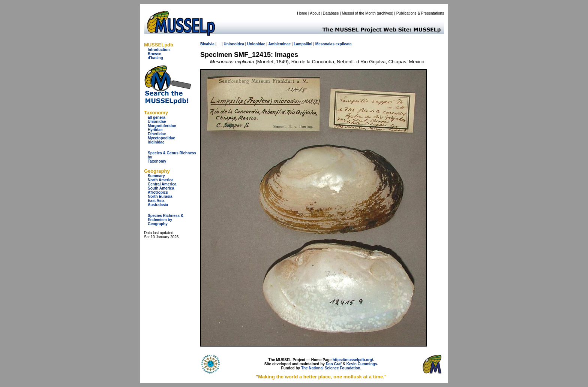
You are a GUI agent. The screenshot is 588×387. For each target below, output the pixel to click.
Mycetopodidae (161, 138)
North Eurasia (160, 196)
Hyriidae (155, 130)
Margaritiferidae (162, 126)
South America (161, 188)
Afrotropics (158, 192)
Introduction (159, 50)
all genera (157, 117)
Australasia (158, 205)
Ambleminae (280, 44)
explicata (344, 44)
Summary (156, 176)
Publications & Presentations (420, 13)
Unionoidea (234, 44)
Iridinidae (156, 142)
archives (385, 13)
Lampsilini (303, 44)
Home (302, 13)
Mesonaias (325, 44)
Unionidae (157, 122)
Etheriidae (157, 134)
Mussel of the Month (359, 13)
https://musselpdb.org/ (353, 360)
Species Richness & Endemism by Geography (166, 220)
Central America (162, 184)
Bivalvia (207, 44)
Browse (154, 54)
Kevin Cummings (362, 364)
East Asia (156, 201)
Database (331, 13)
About (315, 13)
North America (161, 180)
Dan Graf (334, 364)
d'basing (155, 58)
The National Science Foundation (331, 368)
